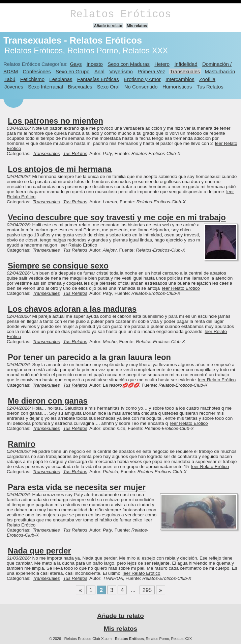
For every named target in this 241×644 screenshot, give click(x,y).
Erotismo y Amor (142, 79)
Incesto (95, 64)
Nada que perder (39, 551)
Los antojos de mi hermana (60, 169)
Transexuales (185, 71)
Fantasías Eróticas (98, 79)
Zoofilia (207, 79)
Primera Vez (151, 71)
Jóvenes (14, 87)
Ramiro (22, 444)
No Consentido (141, 87)
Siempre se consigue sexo (58, 266)
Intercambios (180, 79)
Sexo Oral (108, 87)
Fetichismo (32, 79)
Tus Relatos (210, 87)
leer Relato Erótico (78, 245)
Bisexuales (80, 87)
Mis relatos (137, 26)
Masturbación (220, 71)
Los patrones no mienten (55, 121)
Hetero (162, 64)
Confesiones (37, 71)
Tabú (10, 79)
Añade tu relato (108, 26)
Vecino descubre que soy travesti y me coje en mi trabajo (117, 217)
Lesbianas (61, 79)
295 (147, 590)
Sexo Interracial (46, 87)
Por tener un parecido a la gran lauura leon (89, 357)
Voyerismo (121, 71)
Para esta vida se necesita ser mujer (77, 487)
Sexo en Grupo (73, 71)
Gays (76, 64)
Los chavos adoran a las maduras (72, 309)
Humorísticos (177, 87)
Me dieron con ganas (48, 401)
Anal (99, 71)
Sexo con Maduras (129, 64)
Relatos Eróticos (120, 14)
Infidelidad (186, 64)
